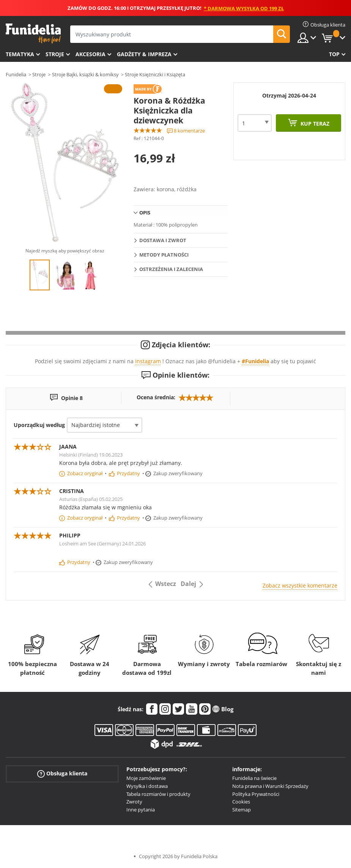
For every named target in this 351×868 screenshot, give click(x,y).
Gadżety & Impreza (144, 54)
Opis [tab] (145, 213)
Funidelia (16, 74)
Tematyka (20, 54)
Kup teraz (314, 124)
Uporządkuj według (39, 425)
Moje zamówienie (146, 778)
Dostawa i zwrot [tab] (163, 240)
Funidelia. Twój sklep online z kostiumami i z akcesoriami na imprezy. (33, 34)
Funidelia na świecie (254, 778)
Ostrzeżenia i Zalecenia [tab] (171, 269)
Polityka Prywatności (256, 794)
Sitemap (242, 810)
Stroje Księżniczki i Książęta (155, 74)
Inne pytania (141, 810)
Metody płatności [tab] (164, 255)
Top (334, 54)
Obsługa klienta (62, 774)
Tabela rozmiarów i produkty (158, 794)
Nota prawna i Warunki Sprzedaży (270, 786)
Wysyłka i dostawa (147, 786)
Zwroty (134, 802)
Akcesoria (91, 54)
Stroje (55, 54)
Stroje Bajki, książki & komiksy (85, 74)
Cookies (241, 802)
